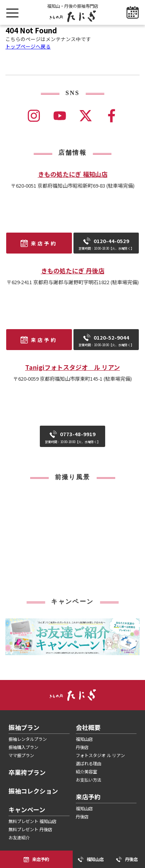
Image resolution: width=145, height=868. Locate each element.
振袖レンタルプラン (28, 739)
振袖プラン (24, 727)
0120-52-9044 (106, 340)
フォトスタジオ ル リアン (100, 755)
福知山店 (84, 739)
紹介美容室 (86, 771)
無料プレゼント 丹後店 (30, 829)
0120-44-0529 (106, 244)
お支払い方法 (89, 780)
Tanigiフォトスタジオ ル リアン (72, 367)
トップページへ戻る (28, 46)
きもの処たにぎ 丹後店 (73, 271)
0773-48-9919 (72, 437)
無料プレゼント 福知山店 (32, 821)
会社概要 (88, 727)
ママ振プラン (21, 755)
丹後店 (82, 747)
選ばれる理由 (89, 763)
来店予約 (44, 243)
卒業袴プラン (27, 772)
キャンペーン (27, 809)
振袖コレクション (33, 791)
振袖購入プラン (23, 747)
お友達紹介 (19, 837)
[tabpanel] (72, 637)
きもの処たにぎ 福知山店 (73, 174)
